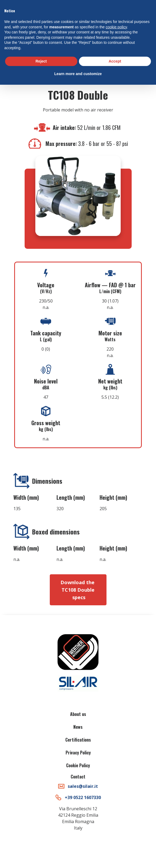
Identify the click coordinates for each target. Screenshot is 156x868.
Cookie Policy (78, 765)
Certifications (78, 740)
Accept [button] (115, 61)
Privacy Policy (78, 753)
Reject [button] (41, 61)
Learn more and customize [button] (78, 74)
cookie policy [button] (116, 27)
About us (78, 714)
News (78, 727)
